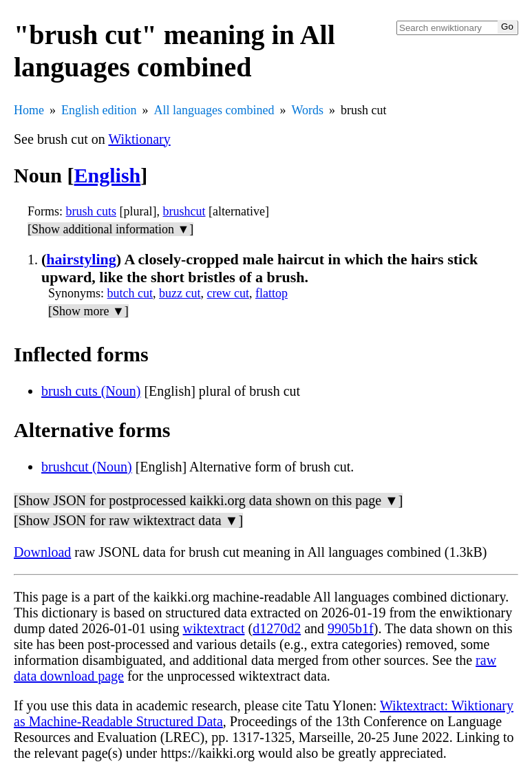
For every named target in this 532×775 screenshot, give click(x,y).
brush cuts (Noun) (91, 391)
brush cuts (92, 211)
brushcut (184, 211)
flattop (272, 293)
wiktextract (214, 628)
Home (29, 110)
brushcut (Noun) (87, 467)
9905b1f (351, 628)
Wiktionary (139, 139)
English (108, 175)
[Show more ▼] (88, 311)
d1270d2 (277, 628)
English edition (99, 110)
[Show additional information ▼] (110, 229)
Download (42, 552)
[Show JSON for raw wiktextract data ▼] (128, 520)
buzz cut (180, 293)
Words (307, 110)
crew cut (228, 293)
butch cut (130, 293)
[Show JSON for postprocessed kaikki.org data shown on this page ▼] (208, 500)
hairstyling (81, 259)
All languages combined (214, 110)
